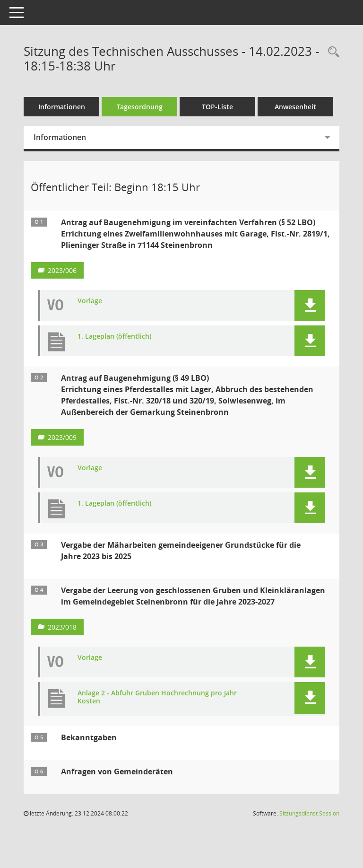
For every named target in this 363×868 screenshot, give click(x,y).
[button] (310, 305)
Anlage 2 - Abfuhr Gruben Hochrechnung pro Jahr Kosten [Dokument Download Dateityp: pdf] (157, 697)
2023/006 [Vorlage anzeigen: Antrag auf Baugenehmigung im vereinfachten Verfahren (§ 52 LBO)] (62, 270)
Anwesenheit (295, 107)
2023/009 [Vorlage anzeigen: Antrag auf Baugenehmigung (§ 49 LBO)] (62, 437)
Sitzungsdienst (309, 813)
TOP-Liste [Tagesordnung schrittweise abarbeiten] (217, 107)
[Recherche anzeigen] (331, 52)
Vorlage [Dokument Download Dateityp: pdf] (90, 301)
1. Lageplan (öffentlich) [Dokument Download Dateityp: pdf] (114, 337)
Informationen (62, 107)
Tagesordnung (140, 107)
